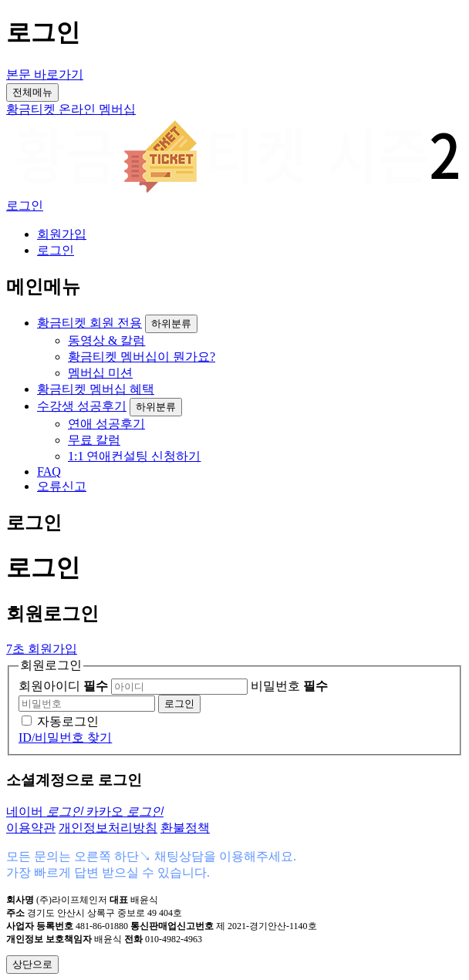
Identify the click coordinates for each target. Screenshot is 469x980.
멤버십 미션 (100, 373)
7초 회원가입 (42, 649)
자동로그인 (68, 721)
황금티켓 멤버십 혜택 (96, 389)
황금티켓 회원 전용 (89, 323)
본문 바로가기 (45, 74)
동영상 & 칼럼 (106, 340)
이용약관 (31, 828)
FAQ (49, 471)
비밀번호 (289, 686)
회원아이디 (63, 686)
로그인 (25, 205)
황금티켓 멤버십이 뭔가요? (142, 357)
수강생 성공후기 (82, 406)
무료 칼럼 (94, 440)
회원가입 (62, 234)
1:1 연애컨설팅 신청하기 (134, 456)
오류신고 (62, 486)
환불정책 (185, 828)
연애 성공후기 (106, 424)
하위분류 (171, 323)
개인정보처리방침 (108, 828)
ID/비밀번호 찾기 (65, 738)
